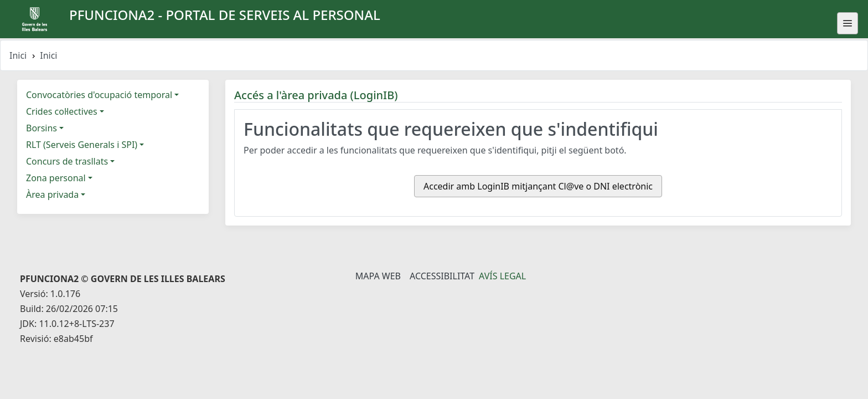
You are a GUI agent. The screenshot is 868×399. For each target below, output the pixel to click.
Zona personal (56, 178)
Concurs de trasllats (67, 161)
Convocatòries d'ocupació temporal (99, 95)
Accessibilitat (442, 276)
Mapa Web (378, 276)
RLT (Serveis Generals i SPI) (82, 145)
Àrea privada (52, 195)
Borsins (42, 128)
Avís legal (502, 276)
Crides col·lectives (62, 111)
